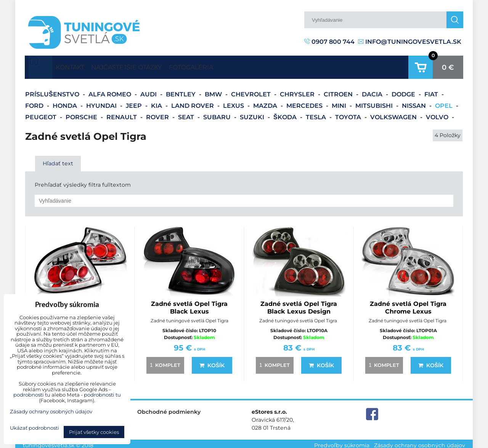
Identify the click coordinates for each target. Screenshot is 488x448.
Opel (445, 102)
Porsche (82, 114)
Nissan (415, 102)
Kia (157, 102)
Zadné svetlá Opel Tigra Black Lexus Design (299, 304)
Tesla (317, 114)
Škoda (286, 114)
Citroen (339, 91)
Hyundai (102, 102)
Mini (340, 102)
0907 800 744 (329, 42)
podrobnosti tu (32, 395)
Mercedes (305, 102)
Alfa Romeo (111, 91)
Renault (122, 114)
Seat (187, 114)
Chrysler (298, 91)
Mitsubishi (375, 102)
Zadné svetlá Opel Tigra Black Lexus (189, 304)
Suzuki (253, 114)
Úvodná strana (40, 66)
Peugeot (42, 114)
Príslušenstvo (53, 91)
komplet (164, 361)
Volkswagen (394, 114)
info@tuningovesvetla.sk (410, 42)
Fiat (432, 91)
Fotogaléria (225, 65)
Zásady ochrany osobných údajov (420, 442)
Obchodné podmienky (169, 408)
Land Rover (193, 102)
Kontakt (77, 65)
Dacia (373, 91)
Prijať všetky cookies (94, 432)
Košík (212, 362)
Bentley (181, 91)
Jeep (135, 102)
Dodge (404, 91)
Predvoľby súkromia (342, 442)
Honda (66, 102)
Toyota (349, 114)
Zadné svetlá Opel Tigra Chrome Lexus (408, 304)
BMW (214, 91)
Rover (158, 114)
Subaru (218, 114)
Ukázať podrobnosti (35, 428)
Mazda (266, 102)
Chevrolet (252, 91)
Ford (35, 102)
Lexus (234, 102)
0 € (448, 66)
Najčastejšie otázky (147, 65)
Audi (149, 91)
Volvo (438, 114)
